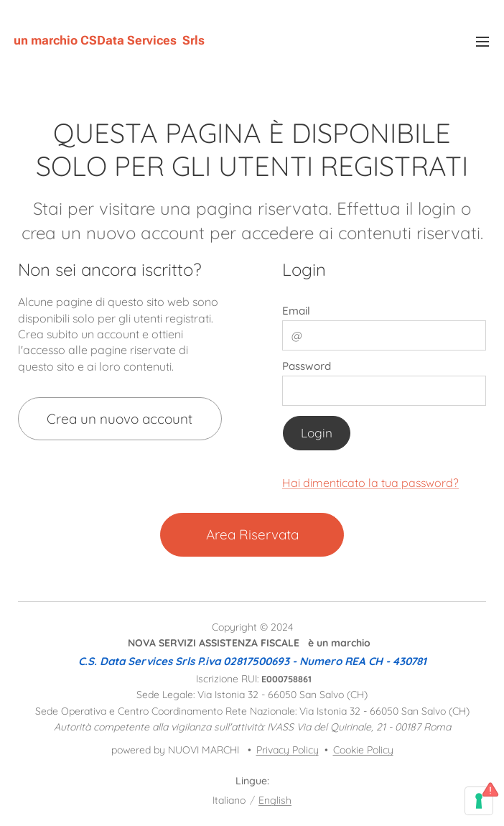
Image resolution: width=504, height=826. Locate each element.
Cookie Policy (363, 750)
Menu (482, 42)
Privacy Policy (288, 750)
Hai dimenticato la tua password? (370, 482)
